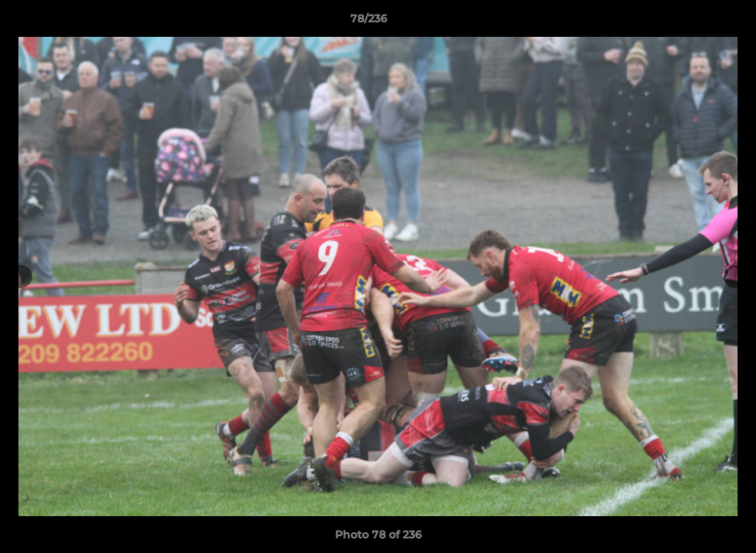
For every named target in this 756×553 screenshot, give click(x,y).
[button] (691, 22)
